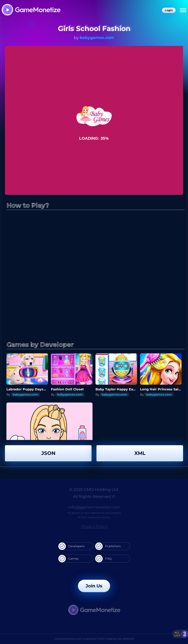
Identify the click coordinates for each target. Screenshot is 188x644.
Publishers (108, 546)
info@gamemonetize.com (94, 507)
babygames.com (97, 38)
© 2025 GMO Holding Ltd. (94, 490)
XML (140, 453)
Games (69, 559)
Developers (71, 546)
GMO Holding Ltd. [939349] (116, 639)
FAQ (103, 559)
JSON (48, 453)
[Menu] (183, 10)
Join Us (94, 586)
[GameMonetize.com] (31, 10)
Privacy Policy (94, 526)
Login (169, 10)
